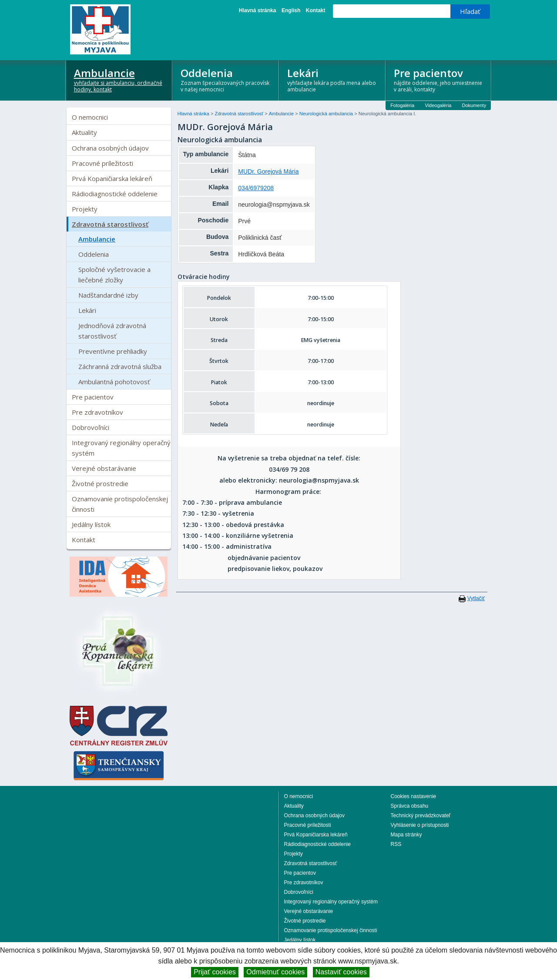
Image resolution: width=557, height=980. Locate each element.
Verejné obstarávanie (104, 468)
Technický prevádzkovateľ (421, 816)
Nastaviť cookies (341, 972)
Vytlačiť (476, 598)
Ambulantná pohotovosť (114, 382)
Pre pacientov (439, 79)
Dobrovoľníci (91, 427)
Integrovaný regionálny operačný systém (121, 448)
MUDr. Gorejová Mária (268, 171)
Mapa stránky (406, 835)
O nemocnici (90, 117)
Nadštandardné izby (108, 295)
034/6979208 (256, 188)
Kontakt (316, 10)
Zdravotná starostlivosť (110, 224)
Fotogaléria (402, 105)
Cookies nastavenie (414, 796)
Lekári (333, 79)
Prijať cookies (215, 972)
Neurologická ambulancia (327, 114)
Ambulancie (119, 79)
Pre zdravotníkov (97, 412)
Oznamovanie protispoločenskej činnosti (120, 504)
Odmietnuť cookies (275, 972)
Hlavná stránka (257, 10)
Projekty (85, 209)
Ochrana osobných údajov (110, 148)
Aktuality (84, 132)
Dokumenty (474, 105)
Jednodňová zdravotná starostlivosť (112, 331)
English (291, 10)
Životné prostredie (100, 483)
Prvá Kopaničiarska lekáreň (112, 178)
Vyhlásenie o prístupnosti (420, 825)
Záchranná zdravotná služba (120, 366)
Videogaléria (438, 105)
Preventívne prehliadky (113, 351)
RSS (396, 844)
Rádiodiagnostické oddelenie (115, 194)
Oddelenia (226, 79)
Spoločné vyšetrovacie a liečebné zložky (114, 275)
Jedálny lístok (91, 524)
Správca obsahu (410, 806)
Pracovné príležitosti (102, 163)
